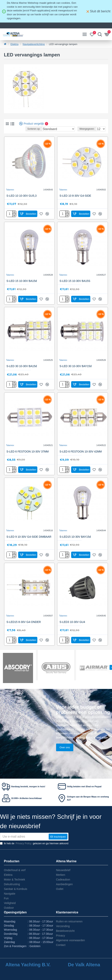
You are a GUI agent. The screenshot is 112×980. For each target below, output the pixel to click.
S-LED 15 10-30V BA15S (75, 281)
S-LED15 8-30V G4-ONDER (24, 622)
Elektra (14, 44)
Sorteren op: (34, 129)
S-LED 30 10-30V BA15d (22, 366)
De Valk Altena (84, 965)
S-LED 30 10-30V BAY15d (75, 366)
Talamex (10, 190)
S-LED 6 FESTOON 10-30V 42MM (81, 452)
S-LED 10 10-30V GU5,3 (22, 196)
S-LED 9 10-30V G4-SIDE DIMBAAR (29, 537)
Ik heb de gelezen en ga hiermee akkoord (34, 843)
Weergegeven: (87, 129)
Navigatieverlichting (34, 44)
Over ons (65, 747)
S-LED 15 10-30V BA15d (22, 281)
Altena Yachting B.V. (28, 965)
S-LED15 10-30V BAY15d (75, 537)
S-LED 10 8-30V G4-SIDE (75, 196)
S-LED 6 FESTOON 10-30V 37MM (28, 452)
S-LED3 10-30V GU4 (72, 622)
